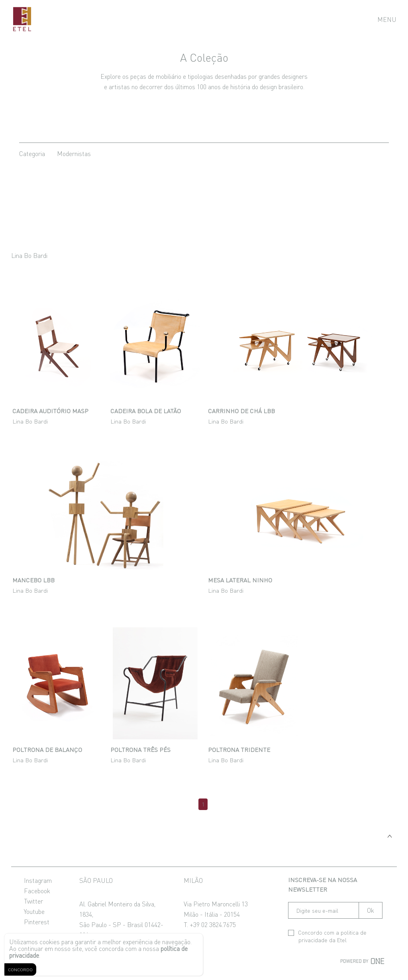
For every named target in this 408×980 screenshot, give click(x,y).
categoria (32, 153)
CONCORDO (20, 969)
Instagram (38, 880)
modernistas (74, 153)
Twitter (33, 901)
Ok (371, 910)
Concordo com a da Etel (327, 936)
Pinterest (37, 921)
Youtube (34, 911)
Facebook (37, 890)
